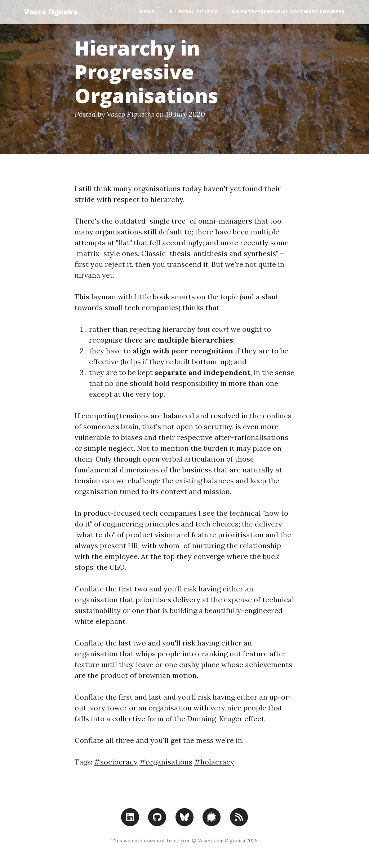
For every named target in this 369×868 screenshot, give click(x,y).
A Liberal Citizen (193, 12)
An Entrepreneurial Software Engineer (288, 12)
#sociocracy (116, 762)
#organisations (166, 762)
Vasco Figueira (51, 12)
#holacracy (214, 762)
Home (147, 12)
